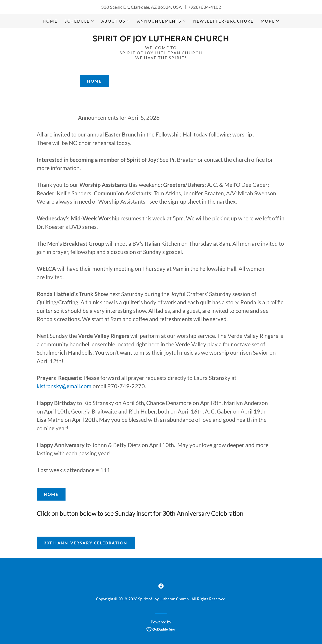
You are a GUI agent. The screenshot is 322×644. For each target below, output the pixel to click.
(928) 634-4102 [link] (205, 7)
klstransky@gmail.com (64, 386)
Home (94, 81)
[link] (161, 40)
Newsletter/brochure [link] (223, 21)
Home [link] (50, 21)
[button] (79, 21)
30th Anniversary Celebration (86, 543)
